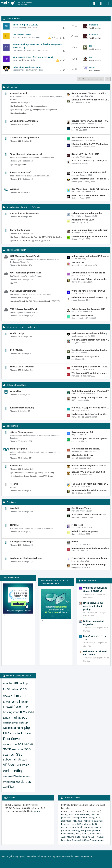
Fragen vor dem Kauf (20, 172)
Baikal (75, 542)
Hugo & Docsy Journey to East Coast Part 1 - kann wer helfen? (90, 397)
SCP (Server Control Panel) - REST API (44, 301)
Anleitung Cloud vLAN (83, 220)
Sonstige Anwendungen (22, 542)
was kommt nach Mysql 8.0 (85, 356)
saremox (98, 821)
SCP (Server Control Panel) (23, 291)
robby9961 (66, 821)
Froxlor (27, 237)
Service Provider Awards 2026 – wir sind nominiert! (90, 121)
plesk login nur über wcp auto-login (90, 230)
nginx (20, 728)
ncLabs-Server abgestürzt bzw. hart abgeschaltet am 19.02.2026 (90, 466)
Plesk (36, 237)
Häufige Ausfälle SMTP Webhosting (90, 144)
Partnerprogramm (19, 449)
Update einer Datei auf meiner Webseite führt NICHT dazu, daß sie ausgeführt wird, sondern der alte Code (90, 414)
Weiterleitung (23, 776)
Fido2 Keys (77, 525)
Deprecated (26, 240)
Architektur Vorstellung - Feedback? (90, 391)
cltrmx (87, 824)
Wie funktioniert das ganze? (86, 449)
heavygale (77, 818)
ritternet (65, 827)
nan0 (92, 834)
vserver (16, 765)
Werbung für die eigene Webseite (26, 558)
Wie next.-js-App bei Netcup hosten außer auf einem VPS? (90, 408)
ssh (13, 755)
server (29, 744)
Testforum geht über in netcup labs (90, 438)
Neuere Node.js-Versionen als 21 (88, 273)
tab (91, 46)
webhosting (13, 771)
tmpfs (15, 60)
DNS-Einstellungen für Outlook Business (90, 236)
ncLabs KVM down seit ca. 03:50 (88, 472)
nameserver (11, 722)
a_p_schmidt (76, 827)
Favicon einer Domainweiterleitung (89, 333)
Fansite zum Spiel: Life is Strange (89, 565)
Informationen (13, 87)
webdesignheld (18, 70)
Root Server (12, 739)
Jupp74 (16, 27)
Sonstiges (11, 502)
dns (23, 689)
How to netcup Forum (22, 106)
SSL (19, 754)
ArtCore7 (86, 840)
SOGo (28, 749)
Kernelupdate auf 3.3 (82, 432)
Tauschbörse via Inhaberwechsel (26, 154)
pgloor (92, 67)
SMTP (7, 749)
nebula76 (88, 821)
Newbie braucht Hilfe (82, 315)
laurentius (66, 840)
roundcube (10, 744)
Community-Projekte (21, 110)
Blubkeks (85, 814)
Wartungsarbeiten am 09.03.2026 (88, 127)
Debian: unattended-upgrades (87, 213)
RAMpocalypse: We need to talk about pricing (90, 93)
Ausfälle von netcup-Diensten (24, 138)
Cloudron (17, 237)
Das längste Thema (22, 35)
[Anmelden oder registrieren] (101, 4)
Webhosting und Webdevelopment (22, 327)
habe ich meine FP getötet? (86, 531)
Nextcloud (9, 728)
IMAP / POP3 (47, 237)
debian (15, 689)
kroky (92, 818)
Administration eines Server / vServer (23, 207)
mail (14, 717)
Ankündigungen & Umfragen (24, 121)
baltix (78, 837)
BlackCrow (74, 814)
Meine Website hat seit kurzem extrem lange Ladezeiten (90, 490)
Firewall (8, 707)
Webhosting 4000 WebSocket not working (90, 373)
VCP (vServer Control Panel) (24, 309)
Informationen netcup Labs (24, 473)
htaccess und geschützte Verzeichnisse (90, 548)
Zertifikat (9, 787)
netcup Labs (16, 466)
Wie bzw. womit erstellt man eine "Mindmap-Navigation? (90, 340)
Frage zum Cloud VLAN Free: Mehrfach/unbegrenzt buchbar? (90, 172)
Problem (26, 733)
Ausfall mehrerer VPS (83, 138)
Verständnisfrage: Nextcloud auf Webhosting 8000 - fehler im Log (90, 350)
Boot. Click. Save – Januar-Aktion (89, 195)
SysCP (38, 240)
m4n (98, 818)
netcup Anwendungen (16, 250)
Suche (24, 165)
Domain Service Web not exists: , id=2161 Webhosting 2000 (90, 100)
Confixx (59, 237)
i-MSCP (47, 240)
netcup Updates (20, 113)
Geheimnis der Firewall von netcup (89, 297)
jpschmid (66, 830)
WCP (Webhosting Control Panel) (26, 273)
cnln (93, 814)
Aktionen (15, 189)
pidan (37, 811)
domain (19, 696)
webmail (8, 776)
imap (16, 712)
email (16, 702)
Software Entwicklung (16, 385)
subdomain (10, 759)
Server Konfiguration (20, 230)
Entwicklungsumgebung (22, 408)
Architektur (16, 391)
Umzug (22, 759)
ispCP (16, 240)
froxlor (18, 707)
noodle (85, 834)
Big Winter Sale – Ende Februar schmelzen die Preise (90, 189)
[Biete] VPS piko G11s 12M (26, 25)
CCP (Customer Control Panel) (25, 256)
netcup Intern (13, 426)
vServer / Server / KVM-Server (25, 213)
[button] (108, 79)
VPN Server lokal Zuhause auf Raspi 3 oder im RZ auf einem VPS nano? (90, 515)
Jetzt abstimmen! (11, 578)
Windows (9, 782)
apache (8, 683)
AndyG (100, 837)
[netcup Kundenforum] (17, 3)
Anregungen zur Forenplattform (45, 110)
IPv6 (23, 712)
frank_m (86, 837)
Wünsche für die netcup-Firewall (88, 291)
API (16, 683)
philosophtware (93, 830)
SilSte (80, 824)
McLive (71, 837)
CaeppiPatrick (18, 50)
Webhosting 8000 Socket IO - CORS (90, 367)
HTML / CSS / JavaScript (22, 367)
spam (7, 755)
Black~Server (68, 834)
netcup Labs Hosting (46, 473)
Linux (7, 718)
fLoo (14, 37)
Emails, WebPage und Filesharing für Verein (90, 179)
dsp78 (94, 824)
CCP (7, 689)
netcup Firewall (19, 301)
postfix (16, 733)
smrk (73, 824)
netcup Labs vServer (21, 476)
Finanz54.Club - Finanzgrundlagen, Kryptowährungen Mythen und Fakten (90, 558)
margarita (94, 25)
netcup (23, 722)
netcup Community (19, 93)
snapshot (18, 749)
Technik (14, 484)
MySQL (22, 718)
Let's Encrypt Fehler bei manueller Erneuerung (90, 279)
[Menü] (108, 4)
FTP (15, 283)
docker (7, 696)
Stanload (76, 840)
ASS (63, 837)
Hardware (15, 525)
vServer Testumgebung (21, 432)
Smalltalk (37, 37)
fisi (97, 814)
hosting (8, 712)
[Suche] (94, 4)
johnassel (66, 818)
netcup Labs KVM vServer (43, 476)
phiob (99, 834)
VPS (6, 765)
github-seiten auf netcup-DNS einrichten (90, 256)
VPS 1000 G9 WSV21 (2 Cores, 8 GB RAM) (33, 57)
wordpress (23, 782)
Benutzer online (72, 798)
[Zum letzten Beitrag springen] (85, 26)
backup (23, 683)
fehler (24, 702)
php (27, 728)
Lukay (64, 814)
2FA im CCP (78, 262)
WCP (25, 765)
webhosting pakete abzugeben (27, 67)
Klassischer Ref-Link (82, 455)
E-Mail (7, 702)
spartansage (98, 840)
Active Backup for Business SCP (88, 309)
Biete (35, 27)
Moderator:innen (40, 106)
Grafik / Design (17, 333)
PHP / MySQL (43, 50)
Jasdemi (98, 827)
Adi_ (93, 837)
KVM (31, 712)
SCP (20, 744)
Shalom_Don (78, 830)
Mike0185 (78, 821)
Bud (91, 57)
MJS (85, 818)
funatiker (65, 824)
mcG (78, 834)
